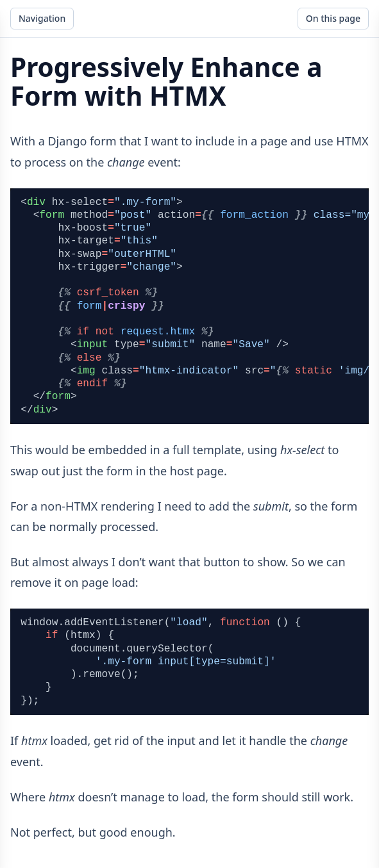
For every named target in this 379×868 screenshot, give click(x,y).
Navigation (42, 18)
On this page (333, 18)
